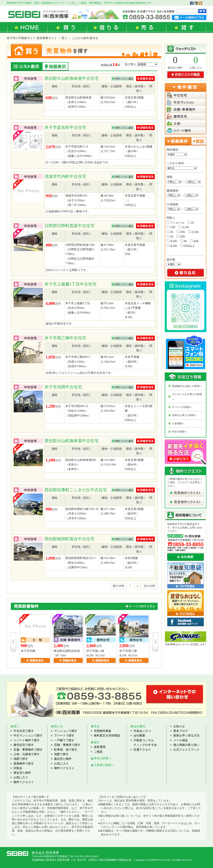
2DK (181, 232)
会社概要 (139, 736)
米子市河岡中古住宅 (63, 387)
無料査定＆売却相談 (107, 736)
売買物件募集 (103, 731)
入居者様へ (178, 424)
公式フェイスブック (186, 750)
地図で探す (21, 759)
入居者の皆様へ (104, 765)
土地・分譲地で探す (27, 754)
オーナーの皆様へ (182, 407)
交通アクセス (142, 750)
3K (170, 236)
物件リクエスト (24, 782)
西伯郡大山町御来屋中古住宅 (72, 78)
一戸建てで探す (64, 740)
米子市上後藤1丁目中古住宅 (71, 284)
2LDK (194, 232)
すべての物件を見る (142, 606)
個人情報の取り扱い (186, 745)
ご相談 (98, 752)
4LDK (172, 246)
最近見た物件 (175, 68)
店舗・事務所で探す (67, 745)
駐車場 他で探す (66, 750)
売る (97, 726)
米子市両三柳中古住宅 (65, 338)
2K (170, 232)
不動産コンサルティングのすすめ (145, 743)
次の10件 (150, 586)
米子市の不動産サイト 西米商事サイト (32, 38)
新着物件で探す (24, 764)
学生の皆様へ (180, 432)
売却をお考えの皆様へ (185, 415)
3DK (181, 236)
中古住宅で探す (24, 731)
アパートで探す (64, 736)
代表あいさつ (142, 731)
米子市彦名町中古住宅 (65, 127)
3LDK (172, 241)
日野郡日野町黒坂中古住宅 (69, 226)
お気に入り (196, 68)
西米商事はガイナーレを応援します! (186, 644)
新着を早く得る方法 (186, 736)
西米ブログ (181, 731)
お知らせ (179, 726)
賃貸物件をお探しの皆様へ (187, 386)
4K (184, 241)
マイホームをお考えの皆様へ (187, 396)
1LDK (184, 227)
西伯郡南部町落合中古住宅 (69, 539)
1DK (171, 227)
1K (191, 223)
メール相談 (181, 740)
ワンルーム (176, 223)
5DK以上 (188, 246)
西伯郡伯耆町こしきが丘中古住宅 (76, 490)
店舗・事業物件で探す (28, 750)
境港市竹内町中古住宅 (65, 176)
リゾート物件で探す (27, 740)
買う (16, 726)
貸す (97, 742)
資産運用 (100, 747)
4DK (194, 241)
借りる (58, 726)
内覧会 (18, 768)
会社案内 (139, 726)
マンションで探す (66, 731)
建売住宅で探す (24, 745)
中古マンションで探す (28, 736)
